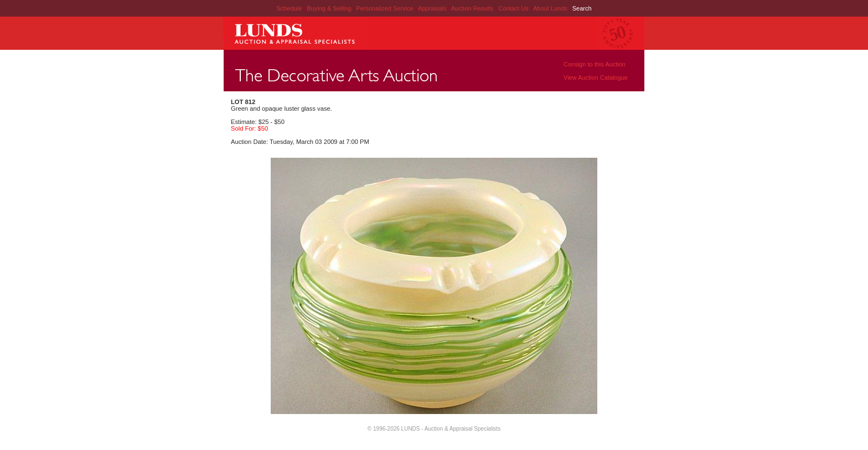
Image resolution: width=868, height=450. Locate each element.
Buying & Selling (330, 8)
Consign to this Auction (595, 64)
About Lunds (551, 8)
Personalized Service (385, 8)
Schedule (289, 8)
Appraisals (433, 8)
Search (582, 8)
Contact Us (513, 8)
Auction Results (473, 8)
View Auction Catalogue (596, 77)
